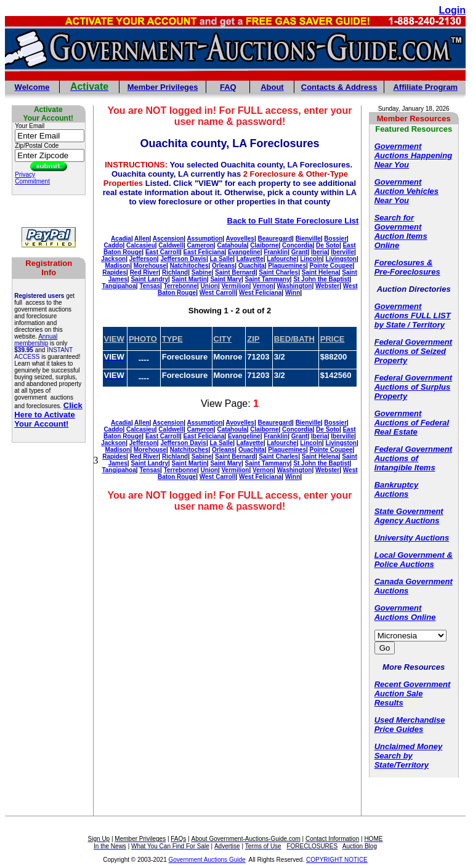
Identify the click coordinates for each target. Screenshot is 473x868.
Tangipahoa (119, 286)
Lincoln (311, 259)
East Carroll (163, 252)
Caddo (113, 245)
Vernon (263, 286)
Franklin (276, 252)
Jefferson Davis (183, 259)
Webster (327, 286)
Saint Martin (189, 279)
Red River (144, 272)
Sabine (202, 272)
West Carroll (218, 293)
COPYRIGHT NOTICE (337, 860)
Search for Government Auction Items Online (401, 231)
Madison (118, 266)
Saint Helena (320, 272)
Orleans (223, 266)
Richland (175, 272)
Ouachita (252, 266)
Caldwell (171, 245)
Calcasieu (141, 245)
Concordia (297, 245)
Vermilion (235, 286)
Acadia (121, 239)
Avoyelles (240, 239)
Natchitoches (189, 266)
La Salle (221, 259)
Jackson (113, 259)
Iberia (319, 252)
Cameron (200, 245)
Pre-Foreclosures (407, 272)
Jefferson (143, 259)
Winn (293, 293)
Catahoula (232, 245)
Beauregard (275, 239)
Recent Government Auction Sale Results (413, 693)
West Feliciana (260, 293)
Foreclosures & (404, 263)
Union (209, 286)
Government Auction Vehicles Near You (406, 191)
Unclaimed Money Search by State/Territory (409, 756)
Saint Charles (278, 272)
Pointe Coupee (331, 266)
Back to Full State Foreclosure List (293, 221)
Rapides (114, 272)
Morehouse (150, 266)
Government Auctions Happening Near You (413, 155)
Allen (142, 239)
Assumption (205, 239)
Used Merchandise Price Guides (410, 725)
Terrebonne (180, 286)
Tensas (150, 286)
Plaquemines (287, 266)
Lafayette (250, 259)
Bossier (335, 239)
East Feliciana (204, 252)
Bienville (308, 239)
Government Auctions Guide (207, 860)
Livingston (341, 259)
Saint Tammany (268, 279)
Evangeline (244, 252)
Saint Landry (149, 279)
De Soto (328, 245)
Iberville (342, 252)
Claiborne (264, 245)
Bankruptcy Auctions (397, 489)
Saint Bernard (235, 272)
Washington (295, 286)
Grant (300, 252)
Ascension (168, 239)
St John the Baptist (321, 279)
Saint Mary (226, 279)
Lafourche (281, 259)
